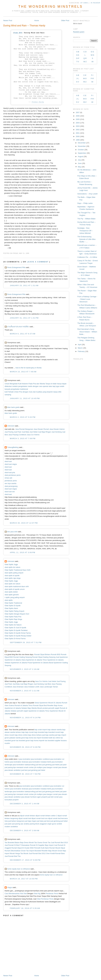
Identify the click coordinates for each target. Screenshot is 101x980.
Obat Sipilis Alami (11, 608)
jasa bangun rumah (50, 767)
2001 (78, 133)
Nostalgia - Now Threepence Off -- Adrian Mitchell (85, 231)
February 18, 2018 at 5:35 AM (25, 908)
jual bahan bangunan (16, 821)
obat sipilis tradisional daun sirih (17, 586)
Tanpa (48, 384)
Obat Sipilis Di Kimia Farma (15, 639)
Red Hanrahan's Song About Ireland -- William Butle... (87, 332)
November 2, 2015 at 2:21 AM (25, 691)
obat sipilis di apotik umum (15, 589)
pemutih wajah (22, 711)
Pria (35, 384)
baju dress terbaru (35, 735)
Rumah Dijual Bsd (40, 705)
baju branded (39, 732)
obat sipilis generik (12, 595)
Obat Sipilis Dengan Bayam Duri (17, 614)
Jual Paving (9, 432)
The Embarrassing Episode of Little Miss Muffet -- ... (87, 239)
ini (51, 384)
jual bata (40, 821)
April (80, 345)
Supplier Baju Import (46, 845)
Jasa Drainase (18, 687)
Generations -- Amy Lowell (87, 194)
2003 (78, 126)
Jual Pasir (18, 432)
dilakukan (8, 386)
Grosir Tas (47, 842)
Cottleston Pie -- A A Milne (87, 257)
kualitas (39, 392)
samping (8, 395)
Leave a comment (38, 262)
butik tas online (54, 738)
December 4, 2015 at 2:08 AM (25, 831)
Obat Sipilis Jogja (11, 564)
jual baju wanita (48, 735)
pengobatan (23, 386)
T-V (78, 62)
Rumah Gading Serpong (23, 657)
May (79, 167)
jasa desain (63, 767)
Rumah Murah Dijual (57, 848)
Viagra (10, 887)
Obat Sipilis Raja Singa (13, 619)
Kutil (20, 384)
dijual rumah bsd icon (40, 818)
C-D (85, 52)
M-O (85, 78)
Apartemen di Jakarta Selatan (16, 708)
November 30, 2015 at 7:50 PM (25, 774)
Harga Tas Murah (22, 853)
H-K (78, 55)
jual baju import (60, 735)
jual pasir (63, 765)
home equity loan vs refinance (19, 869)
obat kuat (8, 461)
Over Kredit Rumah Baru (55, 853)
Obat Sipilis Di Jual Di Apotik (15, 628)
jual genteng (47, 765)
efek (60, 392)
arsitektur (14, 827)
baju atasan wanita (55, 730)
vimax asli (8, 478)
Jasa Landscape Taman (49, 687)
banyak (7, 389)
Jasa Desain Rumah (41, 429)
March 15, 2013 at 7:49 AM (23, 372)
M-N (92, 55)
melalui (15, 386)
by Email (85, 3)
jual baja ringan (31, 821)
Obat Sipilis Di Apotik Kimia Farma (18, 633)
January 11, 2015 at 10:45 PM (25, 398)
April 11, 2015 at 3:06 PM (22, 552)
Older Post (65, 20)
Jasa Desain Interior (57, 429)
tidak (55, 384)
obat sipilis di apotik (12, 576)
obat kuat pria (10, 472)
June (80, 163)
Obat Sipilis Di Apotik (13, 606)
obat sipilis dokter (11, 592)
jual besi (39, 765)
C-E (85, 75)
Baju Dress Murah (27, 842)
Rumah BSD (56, 654)
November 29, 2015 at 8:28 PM (25, 747)
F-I (92, 75)
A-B (78, 52)
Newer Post (8, 20)
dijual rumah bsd (25, 818)
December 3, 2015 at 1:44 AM (25, 804)
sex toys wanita (10, 483)
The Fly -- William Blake (86, 219)
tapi (54, 386)
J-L (78, 78)
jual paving (9, 767)
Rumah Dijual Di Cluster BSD (23, 848)
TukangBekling (13, 447)
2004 (78, 123)
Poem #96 (18, 33)
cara (41, 386)
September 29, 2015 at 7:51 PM (26, 642)
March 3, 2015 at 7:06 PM (23, 438)
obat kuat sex (10, 492)
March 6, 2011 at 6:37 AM (23, 334)
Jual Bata (26, 432)
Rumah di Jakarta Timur (24, 705)
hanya (59, 384)
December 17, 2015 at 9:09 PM (25, 860)
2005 (78, 119)
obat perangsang (11, 486)
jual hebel (56, 765)
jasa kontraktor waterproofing (24, 765)
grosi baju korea (27, 738)
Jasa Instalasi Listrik (32, 687)
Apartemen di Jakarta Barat (43, 663)
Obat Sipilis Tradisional (13, 603)
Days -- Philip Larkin (85, 203)
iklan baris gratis (13, 407)
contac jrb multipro (36, 767)
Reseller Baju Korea (55, 705)
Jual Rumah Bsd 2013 (59, 842)
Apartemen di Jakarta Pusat (21, 663)
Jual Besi (48, 684)
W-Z (85, 62)
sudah (62, 386)
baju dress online (21, 735)
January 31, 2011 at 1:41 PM (24, 318)
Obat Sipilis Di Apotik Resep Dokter (18, 636)
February (81, 351)
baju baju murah (28, 732)
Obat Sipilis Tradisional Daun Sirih (18, 570)
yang (44, 392)
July (79, 160)
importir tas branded (46, 741)
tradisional (24, 389)
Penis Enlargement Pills (16, 267)
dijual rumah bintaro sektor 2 (46, 816)
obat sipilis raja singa (13, 578)
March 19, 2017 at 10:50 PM (24, 879)
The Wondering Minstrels (50, 6)
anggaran (43, 824)
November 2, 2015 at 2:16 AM (25, 669)
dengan (36, 386)
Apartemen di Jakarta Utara (15, 660)
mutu (31, 392)
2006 (78, 116)
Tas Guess (38, 842)
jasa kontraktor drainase (19, 762)
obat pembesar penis (13, 475)
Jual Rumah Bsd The (13, 856)
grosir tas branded (18, 741)
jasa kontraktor (25, 759)
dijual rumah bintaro (28, 816)
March (80, 348)
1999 (78, 140)
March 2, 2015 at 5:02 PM (23, 417)
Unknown (11, 426)
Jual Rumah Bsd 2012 (37, 853)
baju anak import (41, 730)
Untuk (7, 384)
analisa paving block (31, 824)
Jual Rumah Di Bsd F (13, 845)
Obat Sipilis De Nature (13, 625)
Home (37, 20)
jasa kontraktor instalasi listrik (40, 762)
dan (38, 384)
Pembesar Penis (52, 893)
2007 (78, 112)
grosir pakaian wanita (13, 738)
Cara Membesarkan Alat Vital (16, 893)
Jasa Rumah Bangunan (24, 429)
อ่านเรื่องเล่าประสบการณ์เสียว (18, 327)
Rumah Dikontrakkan (13, 851)
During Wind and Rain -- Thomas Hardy (24, 26)
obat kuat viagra (11, 464)
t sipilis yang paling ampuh (15, 597)
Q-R (85, 58)
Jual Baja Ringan (44, 432)
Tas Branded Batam (12, 842)
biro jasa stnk (12, 532)
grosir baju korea (32, 741)
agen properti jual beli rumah (48, 797)
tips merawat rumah (21, 767)
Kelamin (25, 384)
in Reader (96, 3)
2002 (78, 130)
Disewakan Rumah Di (30, 845)
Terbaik (11, 392)
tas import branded (41, 738)
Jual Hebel (33, 432)
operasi (46, 386)
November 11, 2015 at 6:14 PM (25, 718)
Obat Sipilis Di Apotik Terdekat (16, 630)
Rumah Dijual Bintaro (42, 654)
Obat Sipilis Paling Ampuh (14, 611)
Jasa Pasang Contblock (17, 435)
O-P (78, 58)
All (92, 62)
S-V (78, 82)
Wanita (42, 384)
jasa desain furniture (29, 797)
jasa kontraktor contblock (40, 759)
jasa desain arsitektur (13, 770)
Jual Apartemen (62, 657)
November (82, 146)
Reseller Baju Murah (49, 851)
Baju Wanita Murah (35, 708)
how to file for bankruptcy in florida (28, 368)
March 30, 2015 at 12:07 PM (24, 523)
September (82, 153)
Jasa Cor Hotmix (33, 435)
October (81, 150)
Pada (31, 384)
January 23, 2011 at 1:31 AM (24, 285)
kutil (6, 392)
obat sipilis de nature (12, 567)
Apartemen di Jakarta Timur (36, 660)
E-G (92, 52)
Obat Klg (37, 893)
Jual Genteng (56, 432)
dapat (64, 384)
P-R (92, 78)
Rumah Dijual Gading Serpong (44, 657)
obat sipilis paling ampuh (14, 573)
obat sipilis (9, 600)
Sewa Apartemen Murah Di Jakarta (48, 703)
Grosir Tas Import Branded (31, 851)
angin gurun (52, 824)
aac (22, 824)
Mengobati (14, 384)
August (80, 156)
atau (50, 386)
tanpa (56, 392)
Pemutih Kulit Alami (42, 848)
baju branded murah (52, 732)
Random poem (79, 32)
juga (58, 386)
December (82, 143)
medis (30, 386)
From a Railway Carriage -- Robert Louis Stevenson (87, 299)
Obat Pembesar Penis (45, 899)
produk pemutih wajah (51, 708)
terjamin (50, 392)
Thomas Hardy (38, 102)
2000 (78, 136)
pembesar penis (11, 481)
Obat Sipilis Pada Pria (13, 617)
